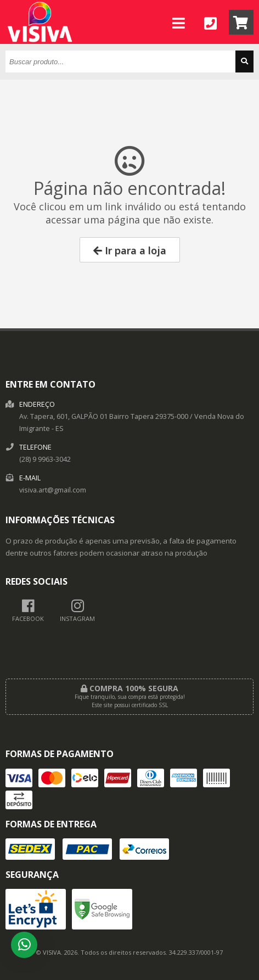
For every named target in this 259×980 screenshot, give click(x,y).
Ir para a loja (130, 250)
